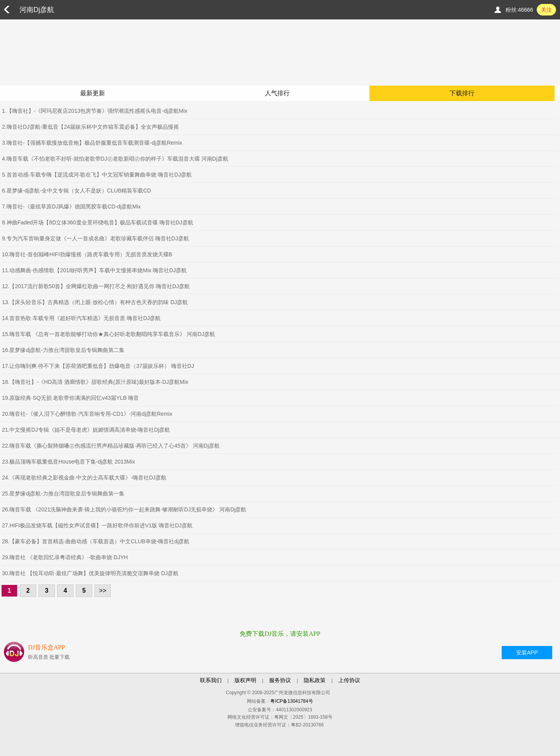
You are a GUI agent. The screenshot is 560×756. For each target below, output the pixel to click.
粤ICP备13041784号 (291, 701)
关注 (546, 10)
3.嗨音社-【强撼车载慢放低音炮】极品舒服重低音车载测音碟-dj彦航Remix (92, 143)
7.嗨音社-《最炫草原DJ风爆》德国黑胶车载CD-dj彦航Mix (71, 206)
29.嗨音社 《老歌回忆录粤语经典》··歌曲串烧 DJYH (65, 557)
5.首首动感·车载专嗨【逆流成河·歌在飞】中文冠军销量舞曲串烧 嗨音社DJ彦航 (97, 175)
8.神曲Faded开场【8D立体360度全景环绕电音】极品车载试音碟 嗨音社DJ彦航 (98, 222)
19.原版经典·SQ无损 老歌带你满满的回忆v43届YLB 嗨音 (70, 398)
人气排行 (277, 93)
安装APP (527, 653)
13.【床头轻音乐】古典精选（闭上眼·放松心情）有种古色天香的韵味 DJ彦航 (95, 302)
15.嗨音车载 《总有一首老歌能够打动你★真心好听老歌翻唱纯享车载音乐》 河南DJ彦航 (108, 334)
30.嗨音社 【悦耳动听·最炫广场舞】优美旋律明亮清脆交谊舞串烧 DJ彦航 (90, 573)
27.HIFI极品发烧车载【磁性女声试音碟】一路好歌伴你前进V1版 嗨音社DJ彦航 (97, 525)
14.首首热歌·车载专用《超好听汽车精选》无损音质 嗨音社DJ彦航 (81, 318)
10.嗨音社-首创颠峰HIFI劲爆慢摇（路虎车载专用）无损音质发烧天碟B (87, 254)
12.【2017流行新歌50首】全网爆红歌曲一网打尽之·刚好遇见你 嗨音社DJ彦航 (96, 286)
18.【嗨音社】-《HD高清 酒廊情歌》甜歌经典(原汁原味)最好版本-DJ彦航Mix (95, 382)
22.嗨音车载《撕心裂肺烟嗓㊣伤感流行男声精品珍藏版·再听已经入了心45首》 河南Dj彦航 (111, 446)
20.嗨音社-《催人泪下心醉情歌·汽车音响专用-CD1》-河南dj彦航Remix (87, 414)
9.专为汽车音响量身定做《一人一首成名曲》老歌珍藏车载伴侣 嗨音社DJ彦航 (95, 238)
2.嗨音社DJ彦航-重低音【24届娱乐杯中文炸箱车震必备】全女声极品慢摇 (90, 127)
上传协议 (349, 680)
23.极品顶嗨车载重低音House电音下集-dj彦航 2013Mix (68, 462)
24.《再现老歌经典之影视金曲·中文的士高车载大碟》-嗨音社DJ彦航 (84, 478)
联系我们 (211, 680)
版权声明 (245, 680)
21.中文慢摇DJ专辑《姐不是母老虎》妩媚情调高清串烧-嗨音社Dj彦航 (86, 430)
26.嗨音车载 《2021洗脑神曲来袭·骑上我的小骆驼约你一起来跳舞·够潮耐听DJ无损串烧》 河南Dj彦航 (124, 509)
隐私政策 (315, 680)
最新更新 (93, 93)
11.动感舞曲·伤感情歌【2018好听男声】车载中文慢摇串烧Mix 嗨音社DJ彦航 (94, 270)
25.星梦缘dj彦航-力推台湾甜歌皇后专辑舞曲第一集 (63, 493)
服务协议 (280, 680)
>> (103, 591)
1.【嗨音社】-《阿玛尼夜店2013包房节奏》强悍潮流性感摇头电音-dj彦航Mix (95, 111)
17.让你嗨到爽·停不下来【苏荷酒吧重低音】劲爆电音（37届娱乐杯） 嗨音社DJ (98, 366)
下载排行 (462, 93)
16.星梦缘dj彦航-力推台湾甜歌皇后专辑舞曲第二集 (63, 350)
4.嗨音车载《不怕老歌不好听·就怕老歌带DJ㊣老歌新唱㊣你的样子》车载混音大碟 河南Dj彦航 (115, 159)
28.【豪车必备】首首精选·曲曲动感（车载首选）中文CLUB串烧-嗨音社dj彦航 (96, 541)
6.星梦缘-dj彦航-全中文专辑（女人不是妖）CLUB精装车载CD (76, 191)
